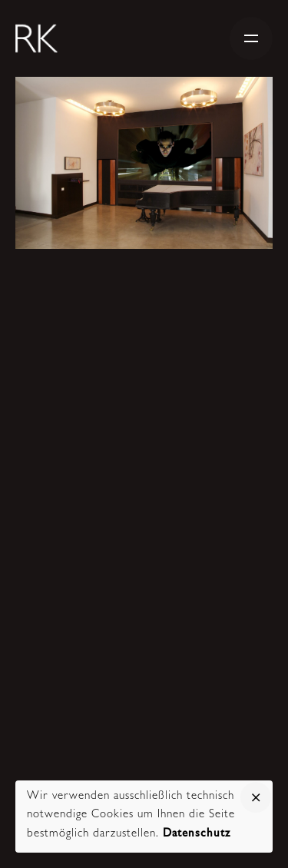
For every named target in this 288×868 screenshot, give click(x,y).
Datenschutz (197, 835)
